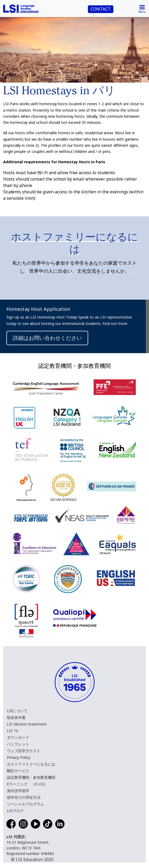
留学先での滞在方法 (24, 797)
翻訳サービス (18, 771)
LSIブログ (15, 811)
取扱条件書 (16, 717)
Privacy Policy (19, 757)
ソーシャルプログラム (25, 804)
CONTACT (101, 9)
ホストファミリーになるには (31, 764)
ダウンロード (18, 737)
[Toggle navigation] (142, 9)
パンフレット (18, 744)
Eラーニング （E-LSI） (27, 784)
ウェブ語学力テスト (24, 751)
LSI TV (12, 731)
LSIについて (17, 711)
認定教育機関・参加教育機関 (31, 777)
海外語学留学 (18, 791)
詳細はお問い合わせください (47, 338)
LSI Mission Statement (27, 724)
